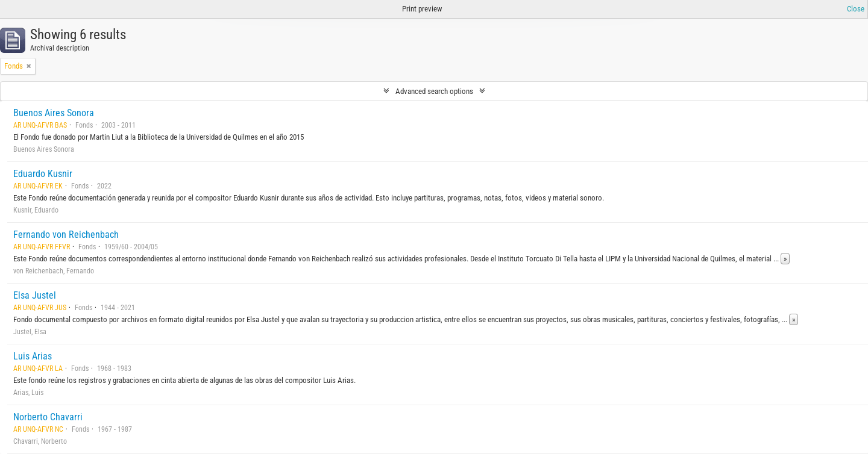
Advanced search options (434, 91)
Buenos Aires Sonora (54, 113)
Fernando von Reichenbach (66, 235)
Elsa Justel (35, 295)
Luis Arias (33, 356)
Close (856, 9)
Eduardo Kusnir (43, 174)
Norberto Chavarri (48, 417)
